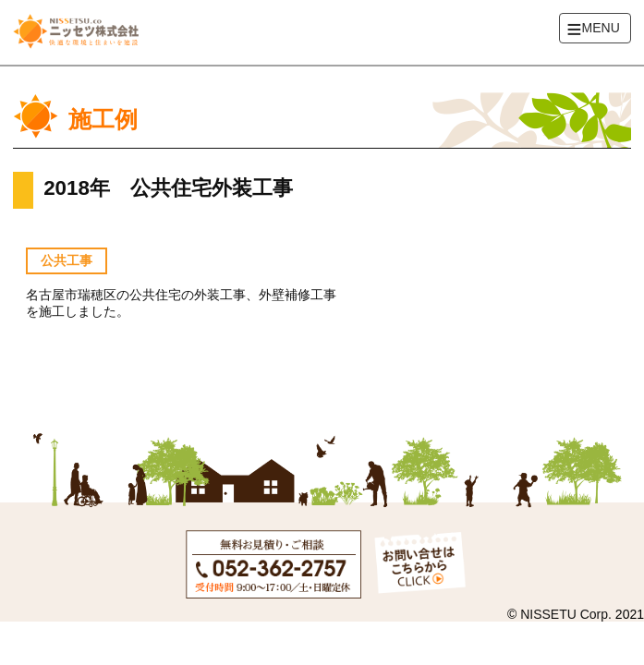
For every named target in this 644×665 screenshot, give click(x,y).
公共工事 (67, 260)
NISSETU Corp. (566, 614)
